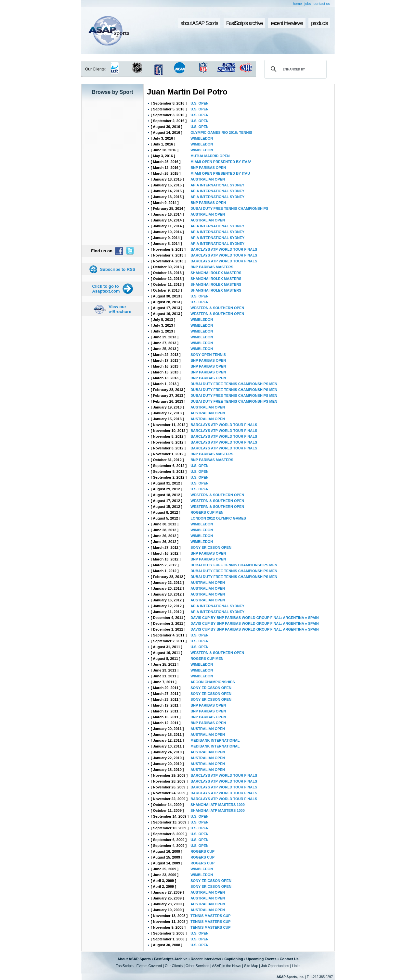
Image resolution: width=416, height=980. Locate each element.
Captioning (234, 959)
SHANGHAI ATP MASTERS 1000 (218, 805)
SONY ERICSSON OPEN (211, 547)
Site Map (251, 966)
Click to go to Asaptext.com (106, 289)
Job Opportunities (275, 966)
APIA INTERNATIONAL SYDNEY (217, 185)
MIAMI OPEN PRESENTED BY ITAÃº (221, 162)
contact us (322, 4)
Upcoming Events (261, 959)
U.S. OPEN (200, 103)
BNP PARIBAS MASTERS (212, 267)
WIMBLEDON (202, 138)
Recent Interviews (206, 959)
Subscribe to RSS (117, 269)
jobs (308, 4)
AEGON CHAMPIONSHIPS (213, 682)
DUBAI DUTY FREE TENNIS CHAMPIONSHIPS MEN (234, 384)
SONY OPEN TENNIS (208, 355)
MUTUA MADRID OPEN (210, 156)
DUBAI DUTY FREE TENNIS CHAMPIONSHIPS (229, 208)
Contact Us (289, 959)
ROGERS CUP (202, 851)
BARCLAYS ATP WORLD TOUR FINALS (224, 249)
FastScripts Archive (171, 959)
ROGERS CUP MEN (207, 512)
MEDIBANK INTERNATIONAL (215, 740)
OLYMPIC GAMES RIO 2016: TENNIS (221, 132)
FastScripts (125, 966)
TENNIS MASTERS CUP (210, 916)
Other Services (197, 966)
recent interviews (287, 23)
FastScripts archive (244, 23)
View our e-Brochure (120, 309)
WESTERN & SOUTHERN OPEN (217, 308)
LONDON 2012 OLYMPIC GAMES (218, 518)
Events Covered (149, 966)
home (297, 4)
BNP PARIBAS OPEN (208, 168)
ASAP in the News (227, 966)
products (319, 23)
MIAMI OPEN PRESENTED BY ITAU (220, 173)
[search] (294, 69)
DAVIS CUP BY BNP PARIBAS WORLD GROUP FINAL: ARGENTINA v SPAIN (254, 618)
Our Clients (174, 966)
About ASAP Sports (134, 959)
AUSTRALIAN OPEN (208, 179)
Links (296, 966)
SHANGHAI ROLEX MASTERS (216, 273)
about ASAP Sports (199, 23)
